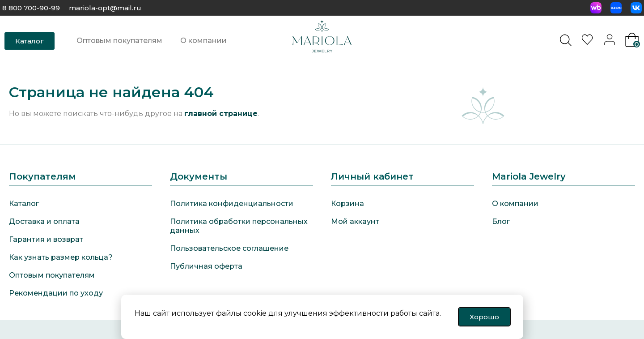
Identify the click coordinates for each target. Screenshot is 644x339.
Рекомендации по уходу (56, 293)
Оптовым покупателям (119, 41)
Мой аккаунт (355, 221)
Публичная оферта (206, 266)
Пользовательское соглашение (229, 248)
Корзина (347, 204)
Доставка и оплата (44, 221)
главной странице (221, 114)
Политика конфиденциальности (232, 204)
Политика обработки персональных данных (239, 226)
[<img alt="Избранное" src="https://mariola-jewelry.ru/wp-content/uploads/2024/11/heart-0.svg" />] (589, 42)
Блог (501, 221)
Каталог (24, 204)
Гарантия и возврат (46, 239)
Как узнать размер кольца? (61, 257)
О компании (203, 41)
